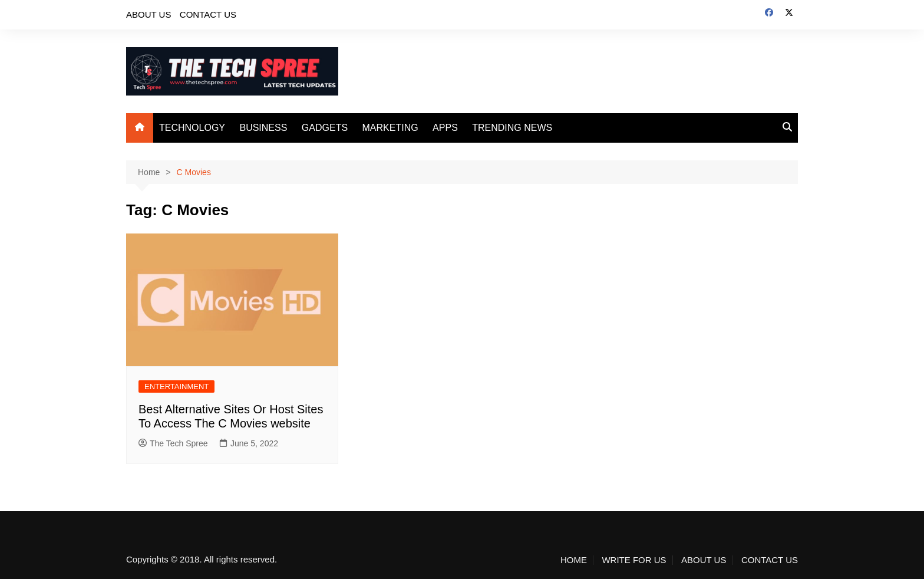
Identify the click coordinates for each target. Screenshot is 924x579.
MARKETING (390, 128)
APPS (445, 128)
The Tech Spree (173, 443)
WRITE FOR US (634, 560)
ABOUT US (148, 14)
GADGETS (325, 128)
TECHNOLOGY (192, 128)
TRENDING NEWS (512, 128)
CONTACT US (208, 14)
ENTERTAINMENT (176, 386)
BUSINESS (263, 128)
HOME (574, 560)
